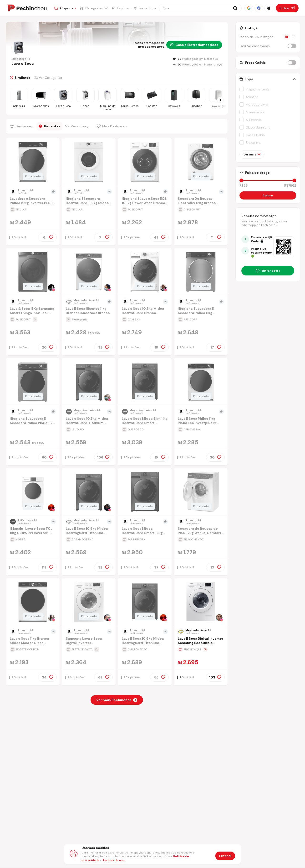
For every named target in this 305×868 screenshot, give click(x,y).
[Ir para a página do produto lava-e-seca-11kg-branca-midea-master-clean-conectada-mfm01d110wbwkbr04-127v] (33, 602)
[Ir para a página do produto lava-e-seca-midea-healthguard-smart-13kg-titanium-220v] (145, 492)
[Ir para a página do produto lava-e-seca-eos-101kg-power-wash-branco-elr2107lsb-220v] (145, 162)
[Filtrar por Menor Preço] (79, 126)
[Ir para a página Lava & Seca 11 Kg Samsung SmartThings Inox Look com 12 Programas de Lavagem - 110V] (33, 311)
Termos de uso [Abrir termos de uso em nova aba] (114, 860)
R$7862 (290, 185)
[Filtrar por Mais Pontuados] (113, 126)
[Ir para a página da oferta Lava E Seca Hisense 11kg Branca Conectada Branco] (89, 319)
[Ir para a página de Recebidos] (145, 8)
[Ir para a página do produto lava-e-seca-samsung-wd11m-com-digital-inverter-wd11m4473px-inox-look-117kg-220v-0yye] (33, 272)
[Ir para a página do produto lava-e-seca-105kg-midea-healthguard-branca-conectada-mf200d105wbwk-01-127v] (145, 272)
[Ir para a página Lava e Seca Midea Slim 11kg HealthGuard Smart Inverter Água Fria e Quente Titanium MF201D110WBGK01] (145, 421)
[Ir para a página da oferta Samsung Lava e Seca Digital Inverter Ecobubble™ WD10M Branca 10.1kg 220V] (89, 649)
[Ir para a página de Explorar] (121, 8)
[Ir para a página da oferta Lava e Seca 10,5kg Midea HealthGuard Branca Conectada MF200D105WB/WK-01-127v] (145, 319)
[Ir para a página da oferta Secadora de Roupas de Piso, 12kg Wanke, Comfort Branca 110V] (201, 539)
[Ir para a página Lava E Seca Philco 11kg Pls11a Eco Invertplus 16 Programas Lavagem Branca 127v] (201, 421)
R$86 (244, 185)
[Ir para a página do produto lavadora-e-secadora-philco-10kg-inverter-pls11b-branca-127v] (33, 162)
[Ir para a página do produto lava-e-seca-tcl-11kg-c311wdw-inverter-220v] (33, 492)
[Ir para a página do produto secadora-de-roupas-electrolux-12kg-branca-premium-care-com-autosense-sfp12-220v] (201, 162)
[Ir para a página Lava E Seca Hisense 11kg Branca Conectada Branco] (89, 311)
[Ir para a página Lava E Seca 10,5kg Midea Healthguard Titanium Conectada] (89, 531)
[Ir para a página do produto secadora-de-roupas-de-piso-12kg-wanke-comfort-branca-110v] (201, 492)
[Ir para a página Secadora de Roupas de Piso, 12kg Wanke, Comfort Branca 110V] (201, 531)
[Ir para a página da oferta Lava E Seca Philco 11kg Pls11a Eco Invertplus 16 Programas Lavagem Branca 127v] (201, 429)
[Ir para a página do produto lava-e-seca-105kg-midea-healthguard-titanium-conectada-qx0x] (89, 492)
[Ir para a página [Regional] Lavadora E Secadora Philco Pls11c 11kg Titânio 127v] (33, 421)
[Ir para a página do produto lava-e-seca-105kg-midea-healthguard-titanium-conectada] (89, 382)
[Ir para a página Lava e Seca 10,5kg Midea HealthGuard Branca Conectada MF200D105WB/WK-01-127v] (145, 311)
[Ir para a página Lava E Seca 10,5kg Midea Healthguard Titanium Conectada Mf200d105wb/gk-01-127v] (145, 641)
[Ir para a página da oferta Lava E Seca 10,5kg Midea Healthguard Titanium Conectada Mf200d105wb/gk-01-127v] (145, 649)
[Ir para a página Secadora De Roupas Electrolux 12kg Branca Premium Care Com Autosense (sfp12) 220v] (201, 201)
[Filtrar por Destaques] (22, 126)
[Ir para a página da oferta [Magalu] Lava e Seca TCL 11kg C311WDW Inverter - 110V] (33, 539)
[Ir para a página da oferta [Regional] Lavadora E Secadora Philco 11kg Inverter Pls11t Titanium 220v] (201, 319)
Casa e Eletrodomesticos (194, 45)
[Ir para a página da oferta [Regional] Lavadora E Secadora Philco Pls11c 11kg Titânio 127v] (33, 429)
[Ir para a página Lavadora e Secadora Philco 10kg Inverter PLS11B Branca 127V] (33, 201)
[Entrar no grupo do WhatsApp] (268, 271)
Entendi (225, 856)
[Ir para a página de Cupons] (65, 8)
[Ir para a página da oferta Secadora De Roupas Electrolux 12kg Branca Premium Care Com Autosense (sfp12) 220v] (201, 210)
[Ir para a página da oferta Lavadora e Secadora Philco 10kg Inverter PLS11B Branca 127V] (33, 210)
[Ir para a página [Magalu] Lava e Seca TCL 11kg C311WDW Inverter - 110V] (33, 531)
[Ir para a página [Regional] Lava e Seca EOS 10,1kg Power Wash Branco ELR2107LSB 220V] (145, 201)
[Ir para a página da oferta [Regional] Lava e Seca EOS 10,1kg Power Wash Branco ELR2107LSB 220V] (145, 210)
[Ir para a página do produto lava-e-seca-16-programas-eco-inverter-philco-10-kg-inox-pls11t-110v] (201, 272)
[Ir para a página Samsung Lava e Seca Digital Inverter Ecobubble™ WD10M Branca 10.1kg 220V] (89, 641)
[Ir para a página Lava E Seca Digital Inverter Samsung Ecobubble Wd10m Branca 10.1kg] (201, 641)
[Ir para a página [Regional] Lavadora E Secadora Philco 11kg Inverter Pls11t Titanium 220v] (201, 311)
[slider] (241, 180)
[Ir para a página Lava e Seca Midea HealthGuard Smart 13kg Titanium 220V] (145, 531)
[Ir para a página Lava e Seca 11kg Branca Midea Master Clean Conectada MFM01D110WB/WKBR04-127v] (33, 641)
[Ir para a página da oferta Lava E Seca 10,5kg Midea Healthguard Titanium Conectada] (89, 539)
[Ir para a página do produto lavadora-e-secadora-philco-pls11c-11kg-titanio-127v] (33, 382)
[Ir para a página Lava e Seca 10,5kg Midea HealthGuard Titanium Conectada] (89, 421)
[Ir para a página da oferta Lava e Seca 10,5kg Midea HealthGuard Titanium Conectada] (89, 429)
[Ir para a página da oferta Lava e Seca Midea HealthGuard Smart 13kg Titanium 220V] (145, 539)
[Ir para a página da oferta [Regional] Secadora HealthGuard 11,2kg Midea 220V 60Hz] (89, 210)
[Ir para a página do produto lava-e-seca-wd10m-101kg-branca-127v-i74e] (89, 602)
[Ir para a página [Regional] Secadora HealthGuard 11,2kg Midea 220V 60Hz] (89, 201)
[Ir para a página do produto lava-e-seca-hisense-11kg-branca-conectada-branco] (89, 272)
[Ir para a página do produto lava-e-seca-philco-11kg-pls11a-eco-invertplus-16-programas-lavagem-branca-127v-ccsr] (201, 382)
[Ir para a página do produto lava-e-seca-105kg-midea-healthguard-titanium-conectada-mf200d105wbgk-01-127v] (145, 602)
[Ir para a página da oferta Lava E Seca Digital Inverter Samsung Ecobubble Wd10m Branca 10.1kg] (201, 649)
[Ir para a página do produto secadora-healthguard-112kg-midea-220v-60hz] (89, 162)
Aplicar (268, 195)
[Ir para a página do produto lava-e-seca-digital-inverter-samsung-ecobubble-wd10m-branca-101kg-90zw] (201, 602)
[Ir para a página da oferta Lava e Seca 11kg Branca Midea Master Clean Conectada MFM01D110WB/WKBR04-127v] (33, 649)
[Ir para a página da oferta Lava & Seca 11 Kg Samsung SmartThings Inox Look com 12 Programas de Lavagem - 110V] (33, 319)
